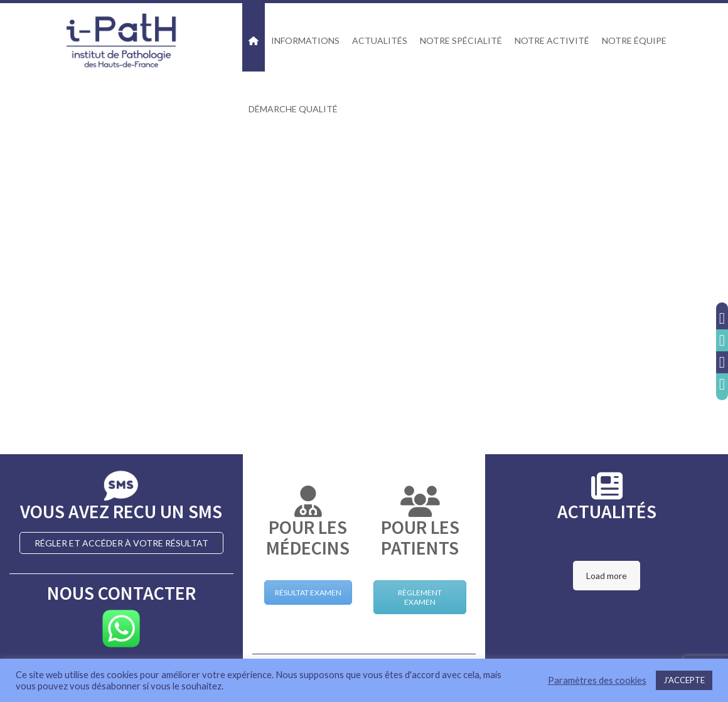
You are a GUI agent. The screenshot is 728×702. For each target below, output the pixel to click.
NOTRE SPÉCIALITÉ (461, 40)
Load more (607, 576)
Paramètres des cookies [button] (597, 680)
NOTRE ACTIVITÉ (552, 40)
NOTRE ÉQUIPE (634, 40)
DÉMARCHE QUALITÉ (293, 109)
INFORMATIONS (305, 40)
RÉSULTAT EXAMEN (308, 593)
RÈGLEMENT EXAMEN (420, 597)
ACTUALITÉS (380, 40)
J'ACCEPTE (684, 680)
